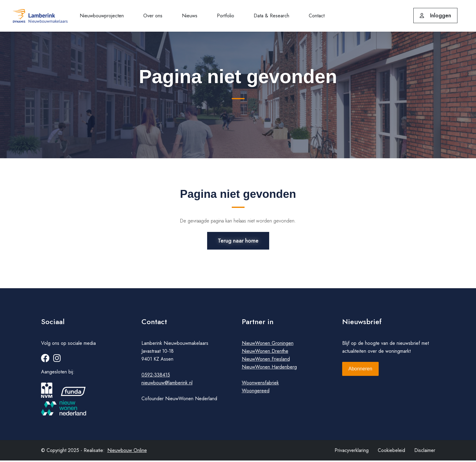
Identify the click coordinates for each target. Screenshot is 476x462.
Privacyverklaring (352, 452)
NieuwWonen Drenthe (265, 353)
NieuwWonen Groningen (268, 345)
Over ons (153, 16)
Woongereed (256, 392)
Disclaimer (425, 452)
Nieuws (190, 16)
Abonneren (360, 370)
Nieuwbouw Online (127, 452)
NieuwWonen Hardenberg (269, 368)
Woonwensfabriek (260, 384)
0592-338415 (156, 376)
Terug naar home (238, 240)
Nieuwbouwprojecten (102, 16)
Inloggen (435, 16)
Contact (317, 16)
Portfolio (226, 16)
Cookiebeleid (391, 452)
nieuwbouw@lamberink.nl (167, 384)
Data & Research (271, 16)
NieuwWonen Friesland (266, 360)
